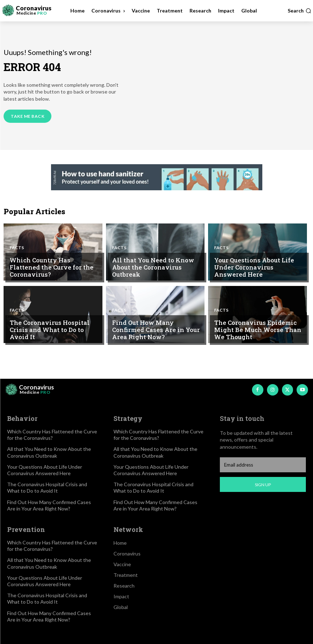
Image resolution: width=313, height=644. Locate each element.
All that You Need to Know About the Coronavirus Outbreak (157, 272)
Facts (17, 256)
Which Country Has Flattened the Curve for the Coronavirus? (52, 272)
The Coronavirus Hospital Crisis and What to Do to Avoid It (54, 334)
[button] (299, 11)
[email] (263, 465)
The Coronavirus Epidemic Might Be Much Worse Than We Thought (258, 331)
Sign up (263, 485)
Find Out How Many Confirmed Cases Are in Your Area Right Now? (156, 331)
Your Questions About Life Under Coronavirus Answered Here (255, 268)
